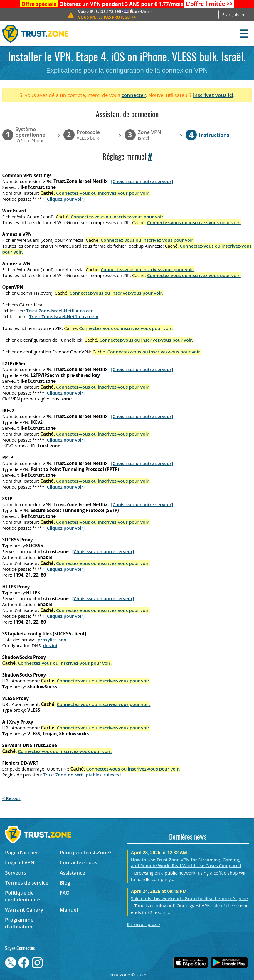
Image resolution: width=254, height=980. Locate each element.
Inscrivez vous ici (213, 95)
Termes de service (27, 883)
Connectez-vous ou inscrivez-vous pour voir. (103, 193)
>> (209, 4)
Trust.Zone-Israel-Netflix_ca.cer (59, 311)
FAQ (65, 893)
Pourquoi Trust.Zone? (86, 852)
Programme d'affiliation (19, 923)
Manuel (69, 910)
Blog (65, 883)
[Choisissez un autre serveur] (142, 181)
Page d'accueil (22, 852)
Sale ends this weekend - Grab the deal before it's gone (190, 898)
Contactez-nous (79, 862)
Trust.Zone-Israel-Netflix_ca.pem (64, 316)
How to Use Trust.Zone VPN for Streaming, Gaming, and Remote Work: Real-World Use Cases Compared (186, 862)
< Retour (11, 798)
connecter (134, 95)
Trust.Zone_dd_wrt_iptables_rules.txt (82, 775)
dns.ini (50, 645)
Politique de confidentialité (22, 896)
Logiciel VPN (20, 862)
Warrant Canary (24, 910)
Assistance (73, 873)
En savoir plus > (144, 924)
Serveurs (16, 873)
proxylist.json (52, 640)
